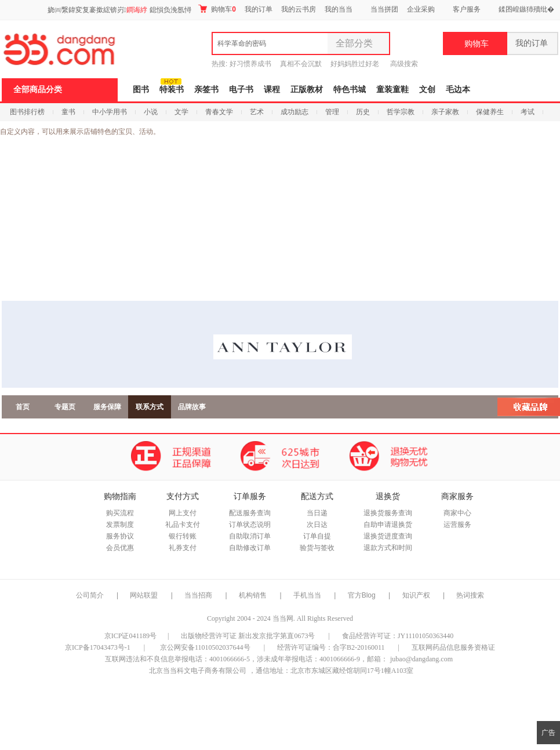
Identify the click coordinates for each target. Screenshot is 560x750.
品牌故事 (192, 407)
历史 (363, 112)
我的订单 (259, 9)
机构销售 (253, 595)
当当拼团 (384, 9)
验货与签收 (317, 548)
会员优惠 (120, 548)
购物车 (217, 9)
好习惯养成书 (250, 64)
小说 (151, 112)
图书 (141, 90)
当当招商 (198, 595)
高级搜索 (404, 64)
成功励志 (294, 112)
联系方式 (150, 407)
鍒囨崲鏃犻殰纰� (526, 9)
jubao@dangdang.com (421, 659)
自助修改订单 (250, 548)
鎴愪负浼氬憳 (170, 10)
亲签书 (206, 90)
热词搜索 (470, 595)
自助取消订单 (250, 536)
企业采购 (421, 9)
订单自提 (317, 536)
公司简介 (90, 595)
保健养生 (490, 112)
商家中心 (457, 513)
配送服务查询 (250, 513)
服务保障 (107, 407)
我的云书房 (299, 9)
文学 (181, 112)
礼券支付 (183, 548)
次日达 (317, 525)
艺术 (257, 112)
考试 (528, 112)
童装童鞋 (392, 90)
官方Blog (362, 595)
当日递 (317, 513)
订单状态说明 (250, 525)
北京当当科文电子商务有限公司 (198, 671)
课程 (272, 90)
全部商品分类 (38, 90)
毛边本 (458, 90)
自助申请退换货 (388, 525)
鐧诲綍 (137, 10)
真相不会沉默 (301, 64)
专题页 (65, 407)
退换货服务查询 (388, 513)
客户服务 (467, 9)
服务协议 (120, 536)
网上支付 (183, 513)
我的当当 (339, 9)
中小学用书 (110, 112)
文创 (427, 90)
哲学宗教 (401, 112)
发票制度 (120, 525)
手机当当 (307, 595)
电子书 (241, 90)
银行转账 (183, 536)
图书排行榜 (27, 112)
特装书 (172, 90)
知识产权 (417, 595)
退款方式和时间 (388, 548)
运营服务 (457, 525)
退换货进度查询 (388, 536)
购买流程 (120, 513)
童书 (68, 112)
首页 (23, 407)
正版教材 (307, 90)
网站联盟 (144, 595)
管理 (332, 112)
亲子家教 (445, 112)
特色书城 (350, 90)
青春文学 (219, 112)
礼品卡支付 (183, 525)
